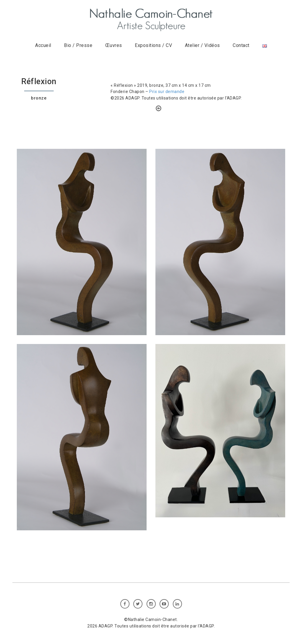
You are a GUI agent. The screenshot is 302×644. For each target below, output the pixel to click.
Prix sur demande (167, 92)
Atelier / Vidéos (202, 45)
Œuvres (114, 45)
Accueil (43, 45)
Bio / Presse (78, 45)
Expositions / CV (153, 45)
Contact (241, 45)
